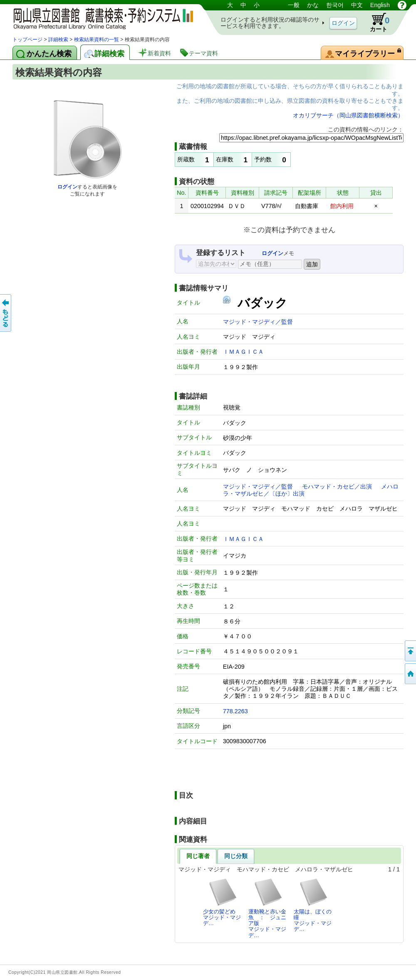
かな (313, 5)
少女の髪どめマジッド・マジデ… (222, 902)
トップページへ (410, 674)
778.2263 (235, 711)
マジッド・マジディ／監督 (258, 322)
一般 (294, 5)
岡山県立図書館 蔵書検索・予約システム (100, 18)
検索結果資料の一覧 (97, 40)
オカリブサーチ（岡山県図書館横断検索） (348, 115)
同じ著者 (198, 856)
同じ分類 (236, 856)
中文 (357, 5)
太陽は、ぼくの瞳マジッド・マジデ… (313, 905)
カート (376, 22)
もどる (6, 313)
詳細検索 (58, 40)
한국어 (335, 5)
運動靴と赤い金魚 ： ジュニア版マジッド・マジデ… (267, 908)
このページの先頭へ (410, 651)
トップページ (27, 40)
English (380, 5)
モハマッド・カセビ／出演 (337, 486)
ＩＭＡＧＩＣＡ (243, 352)
